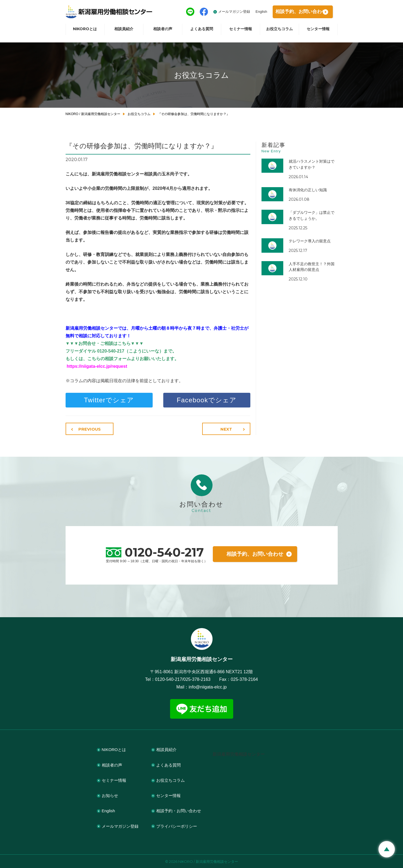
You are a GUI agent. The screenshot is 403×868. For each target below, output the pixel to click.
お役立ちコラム (279, 32)
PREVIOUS (88, 429)
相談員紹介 (124, 32)
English (251, 13)
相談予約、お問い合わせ (255, 553)
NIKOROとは (85, 32)
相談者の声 (163, 32)
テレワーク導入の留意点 (310, 241)
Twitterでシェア (109, 400)
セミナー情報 (241, 32)
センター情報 (318, 32)
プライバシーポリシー (177, 826)
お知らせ (110, 795)
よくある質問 (202, 32)
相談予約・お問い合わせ (179, 810)
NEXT (227, 429)
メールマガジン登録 (224, 13)
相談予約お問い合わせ (297, 13)
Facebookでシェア (207, 400)
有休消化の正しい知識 (308, 190)
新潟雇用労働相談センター (239, 754)
